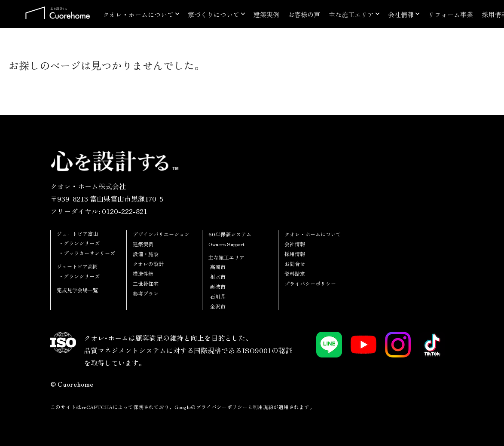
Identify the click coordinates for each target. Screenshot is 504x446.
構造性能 (143, 273)
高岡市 (218, 267)
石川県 (218, 296)
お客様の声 (304, 14)
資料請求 (295, 273)
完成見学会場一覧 (77, 290)
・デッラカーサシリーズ (87, 253)
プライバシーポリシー (310, 283)
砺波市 (218, 286)
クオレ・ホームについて (138, 14)
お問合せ (295, 264)
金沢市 (218, 306)
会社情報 (401, 14)
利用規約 (263, 407)
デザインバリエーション (161, 234)
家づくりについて (214, 14)
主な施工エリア (351, 14)
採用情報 (295, 254)
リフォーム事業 (451, 14)
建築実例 (266, 14)
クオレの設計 (148, 264)
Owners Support (226, 244)
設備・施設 (146, 254)
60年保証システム (230, 234)
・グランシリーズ (79, 243)
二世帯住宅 (146, 283)
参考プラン (146, 293)
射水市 (218, 276)
